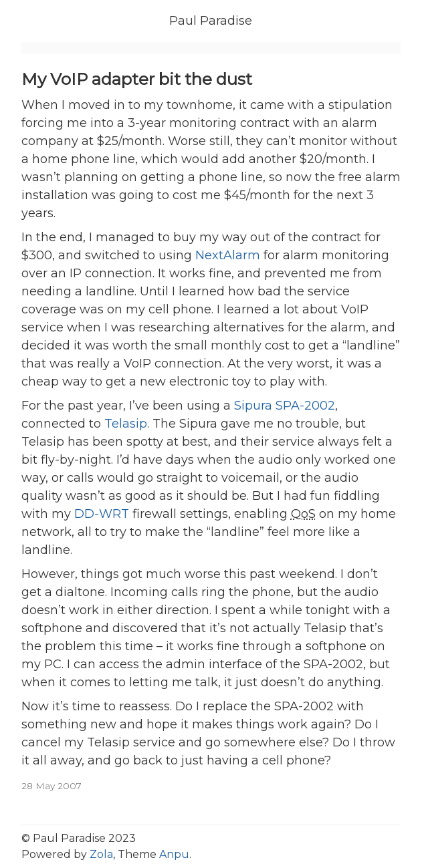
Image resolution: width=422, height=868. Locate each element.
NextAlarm (228, 255)
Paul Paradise (211, 21)
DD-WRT (102, 514)
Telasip (126, 424)
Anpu (174, 854)
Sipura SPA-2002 (285, 406)
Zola (101, 854)
